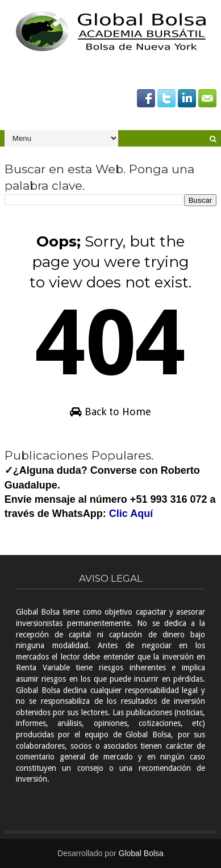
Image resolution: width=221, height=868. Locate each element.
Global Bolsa (141, 853)
